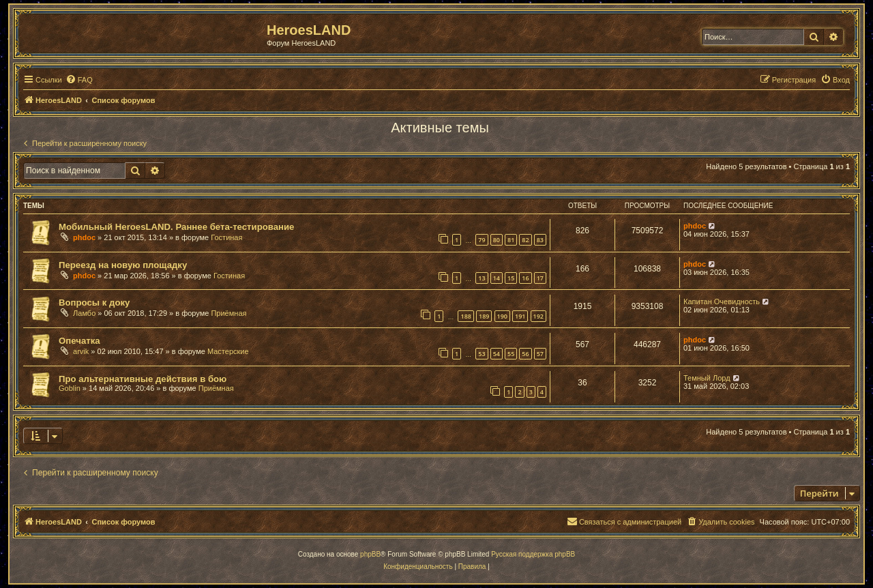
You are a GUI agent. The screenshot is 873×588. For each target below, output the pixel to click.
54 (497, 354)
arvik (81, 351)
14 (497, 278)
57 (540, 354)
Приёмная (228, 313)
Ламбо (84, 313)
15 (511, 278)
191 (520, 316)
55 (511, 354)
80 (497, 240)
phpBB (370, 554)
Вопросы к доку (94, 303)
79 (482, 240)
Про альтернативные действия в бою (143, 379)
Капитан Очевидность (722, 302)
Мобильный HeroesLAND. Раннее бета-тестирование (176, 227)
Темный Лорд (707, 378)
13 (482, 278)
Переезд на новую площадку (123, 265)
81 (511, 240)
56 (525, 354)
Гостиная (226, 237)
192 (538, 316)
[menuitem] (79, 80)
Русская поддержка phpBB (533, 554)
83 (540, 240)
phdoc (84, 237)
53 (482, 354)
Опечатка (79, 341)
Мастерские (228, 351)
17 (540, 278)
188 (465, 316)
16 (525, 278)
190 (502, 316)
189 (484, 316)
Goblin (70, 388)
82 (525, 240)
